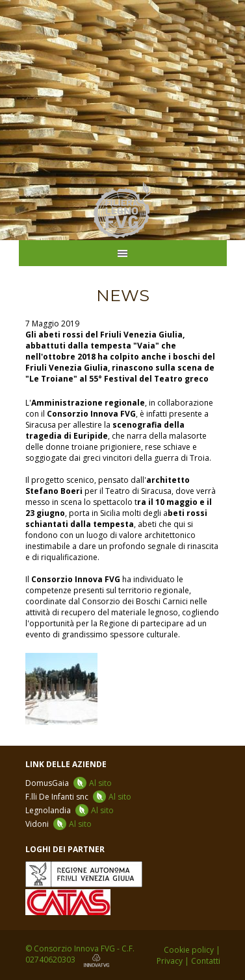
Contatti (206, 961)
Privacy (170, 961)
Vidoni (58, 824)
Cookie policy (189, 950)
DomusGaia (69, 783)
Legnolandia (70, 810)
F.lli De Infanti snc (78, 797)
